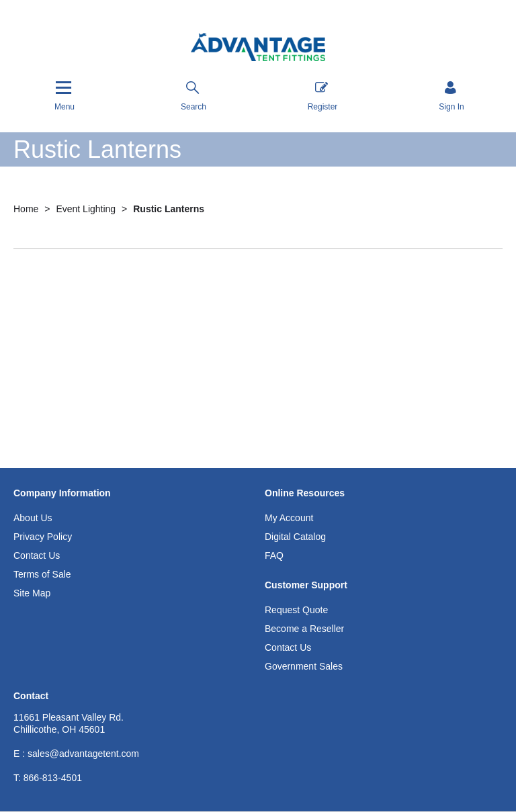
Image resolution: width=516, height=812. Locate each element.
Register (323, 96)
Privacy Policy (43, 537)
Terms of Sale (42, 574)
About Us (33, 518)
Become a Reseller (304, 629)
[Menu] (64, 96)
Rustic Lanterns (169, 209)
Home (27, 209)
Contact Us (37, 555)
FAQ (274, 555)
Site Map (32, 593)
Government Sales (304, 666)
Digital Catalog (295, 537)
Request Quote (296, 610)
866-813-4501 (48, 778)
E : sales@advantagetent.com (76, 754)
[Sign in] (451, 97)
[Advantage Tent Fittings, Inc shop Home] (258, 49)
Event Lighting (87, 209)
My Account (289, 518)
